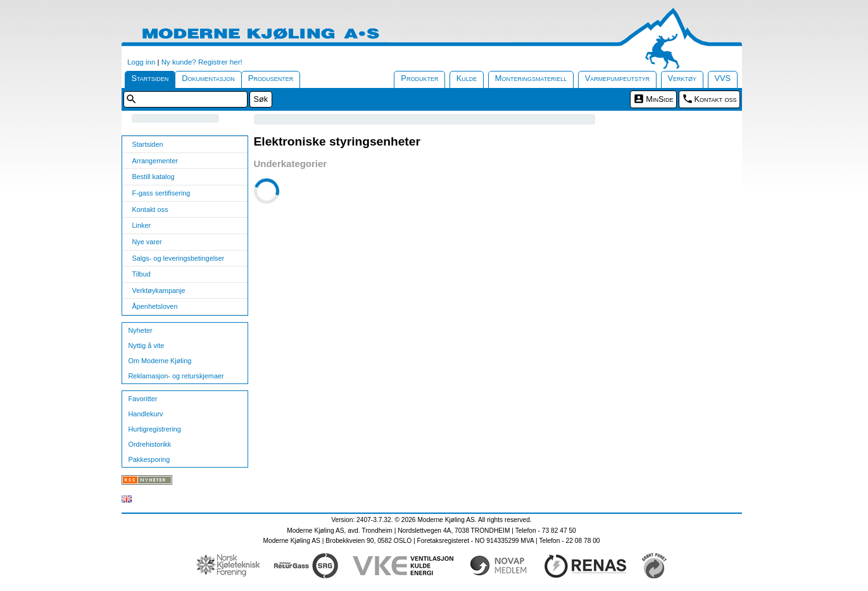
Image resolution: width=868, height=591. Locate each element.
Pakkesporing (149, 459)
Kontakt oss (716, 99)
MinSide (659, 99)
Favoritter (143, 399)
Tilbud (142, 274)
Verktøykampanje (159, 290)
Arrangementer (155, 161)
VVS (723, 78)
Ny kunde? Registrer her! (202, 62)
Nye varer (147, 242)
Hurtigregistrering (155, 429)
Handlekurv (146, 414)
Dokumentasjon (208, 78)
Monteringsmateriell (531, 78)
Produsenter (271, 78)
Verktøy (682, 78)
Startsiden (150, 78)
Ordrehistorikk (150, 444)
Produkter (419, 78)
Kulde (467, 78)
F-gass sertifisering (161, 193)
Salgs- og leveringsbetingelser (179, 258)
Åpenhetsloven (155, 306)
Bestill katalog (154, 177)
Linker (142, 225)
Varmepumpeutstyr (618, 78)
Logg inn (141, 62)
